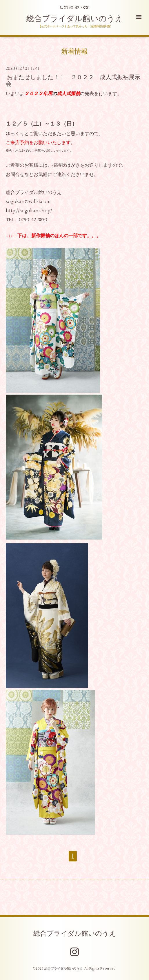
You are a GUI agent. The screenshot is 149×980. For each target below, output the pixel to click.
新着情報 (74, 52)
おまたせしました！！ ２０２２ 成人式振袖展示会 (73, 80)
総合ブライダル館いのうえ (75, 19)
